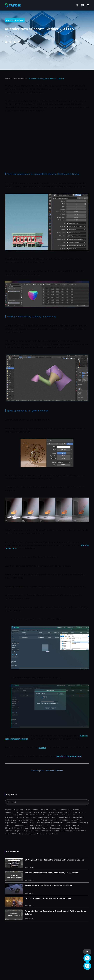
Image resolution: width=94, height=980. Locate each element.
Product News (19, 79)
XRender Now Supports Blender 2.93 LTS (46, 79)
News (7, 79)
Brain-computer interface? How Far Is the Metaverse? (49, 885)
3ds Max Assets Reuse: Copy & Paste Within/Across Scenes (52, 873)
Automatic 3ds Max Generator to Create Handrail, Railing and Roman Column (56, 912)
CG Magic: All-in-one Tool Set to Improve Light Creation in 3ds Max (55, 860)
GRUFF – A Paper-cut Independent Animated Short (48, 898)
